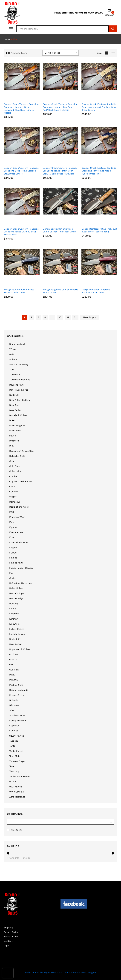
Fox (11, 573)
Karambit (14, 614)
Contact (8, 941)
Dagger (13, 497)
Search (113, 29)
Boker (12, 420)
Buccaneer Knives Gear (22, 451)
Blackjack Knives (18, 415)
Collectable (15, 471)
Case (12, 461)
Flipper (13, 547)
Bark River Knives (19, 390)
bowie (13, 436)
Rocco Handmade (19, 690)
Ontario (13, 659)
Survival (14, 731)
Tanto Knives (16, 751)
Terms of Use (11, 936)
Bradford (14, 441)
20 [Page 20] (60, 317)
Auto (12, 370)
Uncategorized (17, 344)
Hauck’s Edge (16, 593)
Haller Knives (16, 588)
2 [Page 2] (31, 317)
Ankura (13, 359)
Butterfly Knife (17, 456)
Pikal (12, 675)
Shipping (9, 928)
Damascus (15, 502)
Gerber (13, 578)
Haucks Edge (16, 598)
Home (7, 39)
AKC (12, 354)
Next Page (90, 317)
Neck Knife (15, 639)
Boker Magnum (17, 425)
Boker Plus (15, 430)
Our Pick (14, 670)
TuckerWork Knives (20, 776)
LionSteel (14, 624)
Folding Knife (16, 563)
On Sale (13, 654)
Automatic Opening (20, 380)
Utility (13, 781)
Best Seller (15, 410)
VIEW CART (109, 15)
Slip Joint (14, 705)
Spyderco (14, 726)
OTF (11, 664)
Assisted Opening (19, 364)
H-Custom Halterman (21, 583)
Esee (12, 522)
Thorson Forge (17, 761)
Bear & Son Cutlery (20, 400)
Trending (14, 771)
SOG (12, 710)
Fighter (13, 527)
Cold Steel (15, 466)
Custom (13, 492)
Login (7, 945)
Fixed (12, 537)
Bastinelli (14, 395)
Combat (14, 476)
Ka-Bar (13, 609)
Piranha (13, 680)
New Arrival (15, 644)
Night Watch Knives (20, 649)
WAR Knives (16, 787)
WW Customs (16, 792)
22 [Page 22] (75, 317)
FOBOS (13, 553)
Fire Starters (16, 532)
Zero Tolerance (17, 797)
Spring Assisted (18, 721)
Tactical (13, 741)
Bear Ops (14, 405)
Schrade (14, 700)
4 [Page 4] (45, 317)
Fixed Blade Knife (19, 542)
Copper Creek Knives (21, 481)
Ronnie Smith (17, 695)
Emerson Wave (17, 517)
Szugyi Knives (17, 736)
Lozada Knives (17, 634)
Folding (13, 558)
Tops (12, 766)
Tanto (12, 746)
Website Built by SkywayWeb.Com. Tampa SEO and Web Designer (61, 972)
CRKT (12, 487)
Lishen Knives (17, 629)
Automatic (15, 375)
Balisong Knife (17, 385)
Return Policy (11, 932)
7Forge (13, 349)
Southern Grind (18, 715)
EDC (12, 512)
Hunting (14, 604)
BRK (11, 446)
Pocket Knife (16, 685)
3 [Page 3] (38, 317)
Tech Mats (15, 756)
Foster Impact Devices (21, 568)
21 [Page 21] (68, 317)
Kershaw (14, 619)
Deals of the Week (19, 507)
